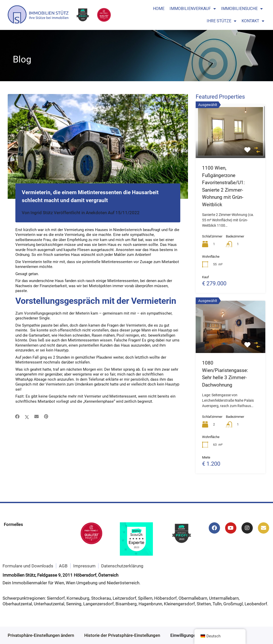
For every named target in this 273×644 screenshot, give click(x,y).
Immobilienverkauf (193, 9)
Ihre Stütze (222, 21)
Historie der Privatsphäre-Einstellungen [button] (122, 635)
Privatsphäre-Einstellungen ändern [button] (41, 635)
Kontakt (253, 21)
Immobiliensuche (242, 9)
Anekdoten (96, 213)
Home (159, 9)
